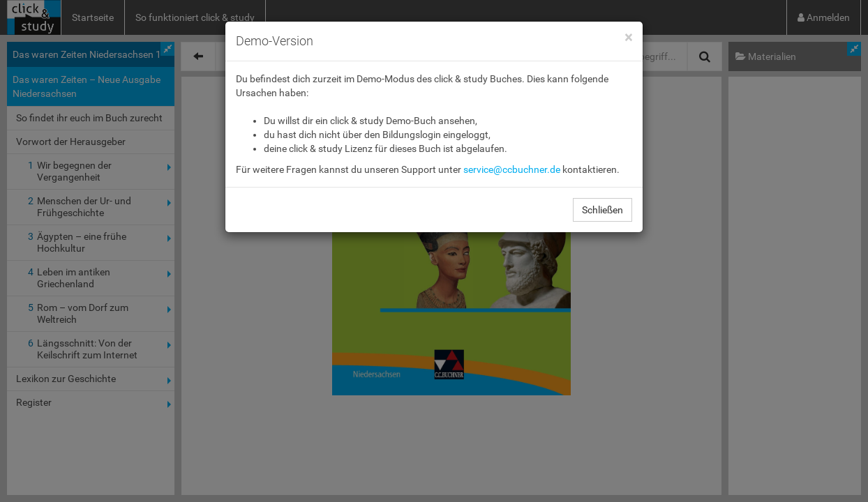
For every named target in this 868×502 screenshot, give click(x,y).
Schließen (603, 210)
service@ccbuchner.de (512, 169)
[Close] (628, 38)
